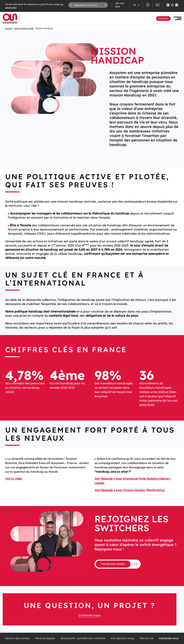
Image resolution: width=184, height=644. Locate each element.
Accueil (9, 28)
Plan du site (147, 638)
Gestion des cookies (17, 638)
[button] (105, 5)
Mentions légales (45, 638)
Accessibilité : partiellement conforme (83, 638)
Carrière (163, 18)
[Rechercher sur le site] (90, 5)
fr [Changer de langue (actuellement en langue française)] (135, 5)
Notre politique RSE (24, 28)
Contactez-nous (90, 615)
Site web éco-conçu (122, 638)
